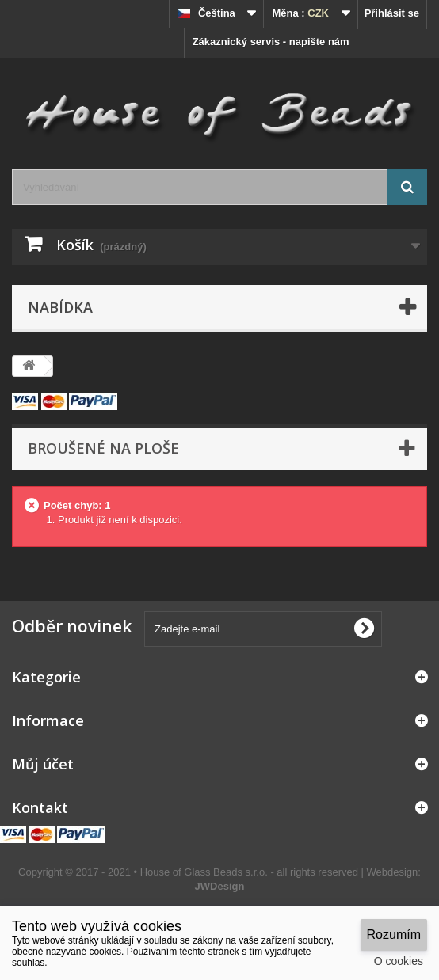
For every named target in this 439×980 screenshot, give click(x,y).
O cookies (399, 961)
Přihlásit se (392, 13)
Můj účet (43, 764)
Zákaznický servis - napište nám (271, 42)
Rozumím (394, 934)
